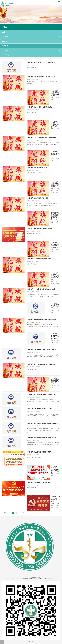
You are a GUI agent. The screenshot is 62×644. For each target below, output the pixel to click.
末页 (24, 513)
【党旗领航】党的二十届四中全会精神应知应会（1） (41, 107)
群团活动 (31, 41)
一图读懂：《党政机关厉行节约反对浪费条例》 (40, 228)
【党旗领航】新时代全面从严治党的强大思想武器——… (42, 409)
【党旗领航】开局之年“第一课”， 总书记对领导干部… (42, 62)
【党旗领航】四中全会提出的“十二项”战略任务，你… (41, 77)
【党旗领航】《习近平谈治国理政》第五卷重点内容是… (42, 137)
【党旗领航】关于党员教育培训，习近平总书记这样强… (42, 364)
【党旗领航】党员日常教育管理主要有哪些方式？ (40, 452)
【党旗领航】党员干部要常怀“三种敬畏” (38, 198)
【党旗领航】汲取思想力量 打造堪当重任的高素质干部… (42, 350)
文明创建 (31, 37)
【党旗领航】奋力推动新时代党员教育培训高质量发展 (41, 395)
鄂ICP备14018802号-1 (37, 579)
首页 (5, 513)
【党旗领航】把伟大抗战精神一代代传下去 (38, 168)
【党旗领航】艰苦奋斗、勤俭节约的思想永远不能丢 (41, 289)
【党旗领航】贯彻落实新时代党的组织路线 (38, 482)
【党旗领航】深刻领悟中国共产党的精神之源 (39, 259)
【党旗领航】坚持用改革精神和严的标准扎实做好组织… (42, 319)
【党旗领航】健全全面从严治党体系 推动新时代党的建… (42, 423)
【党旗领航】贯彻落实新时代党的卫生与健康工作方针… (42, 438)
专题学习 (31, 46)
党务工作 (31, 32)
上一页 (9, 513)
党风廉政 (31, 50)
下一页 (19, 513)
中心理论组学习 (31, 55)
